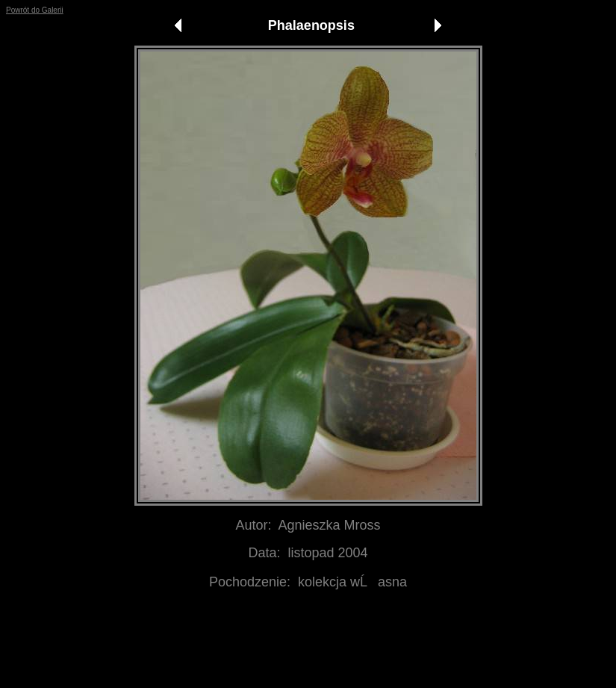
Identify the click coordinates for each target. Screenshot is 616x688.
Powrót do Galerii (35, 10)
